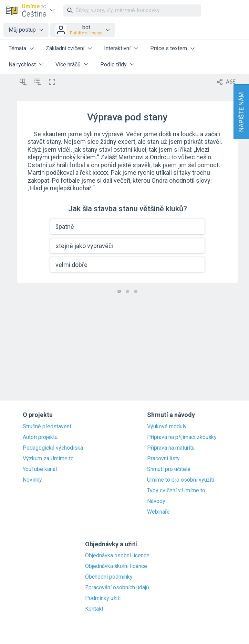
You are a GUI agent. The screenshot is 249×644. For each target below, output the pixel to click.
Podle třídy (113, 65)
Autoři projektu (40, 437)
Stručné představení (47, 427)
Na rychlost (22, 65)
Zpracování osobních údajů (117, 588)
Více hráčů (68, 65)
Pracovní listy (163, 459)
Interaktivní (117, 48)
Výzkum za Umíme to (48, 459)
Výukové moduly (167, 427)
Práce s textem (169, 48)
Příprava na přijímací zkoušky (182, 437)
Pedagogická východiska (53, 448)
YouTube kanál (40, 469)
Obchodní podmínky (109, 577)
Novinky (32, 480)
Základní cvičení (65, 48)
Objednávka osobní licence (117, 556)
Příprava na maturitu (171, 448)
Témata (17, 48)
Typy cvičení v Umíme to (176, 491)
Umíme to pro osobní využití (181, 480)
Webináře (158, 512)
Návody (156, 501)
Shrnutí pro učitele (169, 469)
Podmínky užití (103, 598)
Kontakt (94, 609)
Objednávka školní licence (116, 566)
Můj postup (22, 30)
